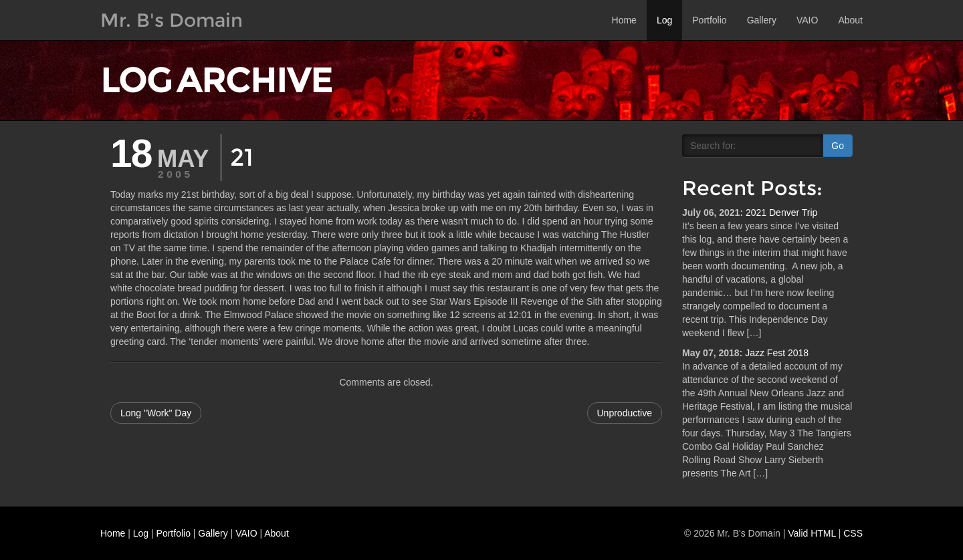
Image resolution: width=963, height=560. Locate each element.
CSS (853, 533)
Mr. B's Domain (172, 20)
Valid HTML (812, 533)
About (850, 20)
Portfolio (709, 20)
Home (624, 20)
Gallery (762, 20)
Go (838, 146)
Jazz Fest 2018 (777, 353)
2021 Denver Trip (781, 213)
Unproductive (625, 413)
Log (664, 20)
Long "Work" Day (156, 413)
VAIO (807, 20)
